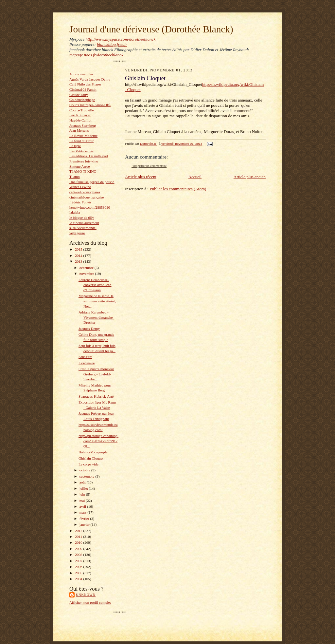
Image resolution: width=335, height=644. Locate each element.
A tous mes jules (81, 74)
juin (83, 494)
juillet (84, 488)
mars (84, 512)
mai (83, 501)
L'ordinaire (87, 363)
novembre (87, 274)
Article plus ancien (250, 177)
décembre (87, 268)
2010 (79, 542)
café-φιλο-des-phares (85, 192)
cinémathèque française (87, 197)
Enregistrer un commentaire (149, 166)
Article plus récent (141, 177)
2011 (79, 537)
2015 (79, 249)
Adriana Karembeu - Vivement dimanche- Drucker (96, 317)
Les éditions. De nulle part (89, 156)
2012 (79, 531)
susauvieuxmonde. (83, 228)
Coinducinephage (82, 100)
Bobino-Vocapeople (93, 452)
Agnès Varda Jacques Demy (90, 79)
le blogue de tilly (82, 218)
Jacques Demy (89, 329)
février (85, 519)
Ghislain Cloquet (91, 458)
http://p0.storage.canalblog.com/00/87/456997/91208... (98, 441)
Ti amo (75, 177)
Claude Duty (79, 95)
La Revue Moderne (83, 136)
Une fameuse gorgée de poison (92, 182)
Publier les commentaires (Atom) (178, 189)
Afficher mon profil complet (90, 602)
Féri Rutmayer (80, 115)
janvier (85, 524)
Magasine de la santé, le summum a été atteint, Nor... (97, 301)
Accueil (195, 177)
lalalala (75, 212)
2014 (79, 256)
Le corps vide (88, 464)
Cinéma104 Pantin (83, 89)
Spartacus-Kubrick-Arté (96, 396)
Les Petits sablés (81, 151)
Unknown (86, 595)
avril (83, 506)
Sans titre (85, 357)
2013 (79, 261)
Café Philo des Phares (85, 84)
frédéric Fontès (80, 202)
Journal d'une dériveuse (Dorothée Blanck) (151, 29)
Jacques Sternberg (83, 125)
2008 (79, 555)
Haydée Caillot (80, 120)
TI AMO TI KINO (83, 171)
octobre (85, 470)
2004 (79, 579)
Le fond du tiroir (81, 141)
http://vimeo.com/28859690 (90, 207)
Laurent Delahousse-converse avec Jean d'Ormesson (95, 285)
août (83, 482)
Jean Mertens (79, 130)
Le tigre (75, 146)
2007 (79, 561)
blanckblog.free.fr (112, 44)
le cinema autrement (84, 223)
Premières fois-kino (84, 161)
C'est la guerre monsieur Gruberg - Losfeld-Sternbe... (96, 374)
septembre (88, 476)
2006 (79, 567)
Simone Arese (79, 166)
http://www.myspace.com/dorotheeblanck (120, 39)
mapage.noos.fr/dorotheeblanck (96, 55)
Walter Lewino (80, 187)
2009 (79, 549)
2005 (79, 573)
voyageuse (77, 233)
